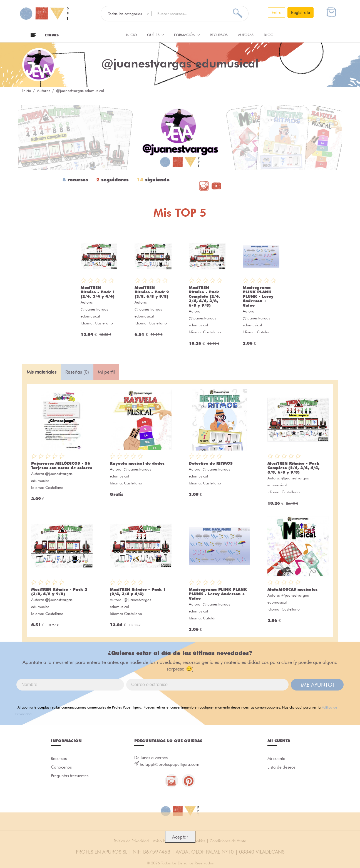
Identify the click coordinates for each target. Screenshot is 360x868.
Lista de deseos (281, 767)
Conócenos (61, 767)
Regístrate (301, 12)
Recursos (219, 35)
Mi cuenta (276, 759)
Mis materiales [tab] (42, 372)
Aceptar (180, 837)
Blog (269, 35)
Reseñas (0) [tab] (77, 372)
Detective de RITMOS (211, 463)
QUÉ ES (155, 35)
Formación (187, 35)
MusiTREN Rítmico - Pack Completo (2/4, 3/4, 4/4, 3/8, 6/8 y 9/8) (204, 296)
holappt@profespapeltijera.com (170, 764)
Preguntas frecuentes (70, 776)
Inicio (131, 35)
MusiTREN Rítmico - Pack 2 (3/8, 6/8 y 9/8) (152, 292)
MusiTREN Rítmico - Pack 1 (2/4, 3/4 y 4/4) (98, 292)
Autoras (246, 35)
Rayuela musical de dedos (137, 463)
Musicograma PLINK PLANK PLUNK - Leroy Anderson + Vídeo (258, 296)
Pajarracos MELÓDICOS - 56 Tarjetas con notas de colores (62, 466)
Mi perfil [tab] (106, 372)
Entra (277, 12)
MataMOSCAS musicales (292, 589)
